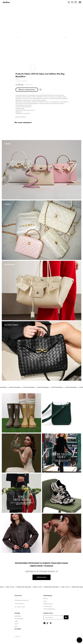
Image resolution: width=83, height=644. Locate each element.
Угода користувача (47, 606)
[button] (69, 2)
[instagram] (44, 623)
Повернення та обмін (48, 604)
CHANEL (8, 204)
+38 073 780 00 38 (19, 604)
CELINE (16, 624)
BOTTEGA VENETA (11, 325)
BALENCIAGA (9, 265)
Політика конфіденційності (49, 609)
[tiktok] (47, 623)
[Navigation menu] (80, 2)
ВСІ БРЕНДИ (18, 629)
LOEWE (16, 621)
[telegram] (50, 623)
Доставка (45, 599)
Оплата (45, 601)
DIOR (16, 626)
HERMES (8, 144)
